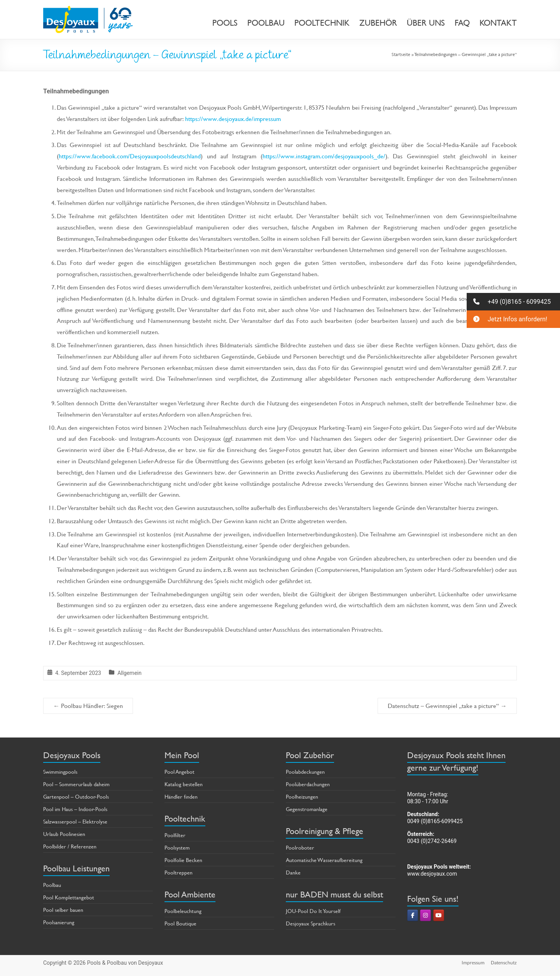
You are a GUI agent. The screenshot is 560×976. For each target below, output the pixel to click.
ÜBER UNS (426, 23)
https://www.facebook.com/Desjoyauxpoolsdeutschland (130, 156)
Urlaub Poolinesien (64, 834)
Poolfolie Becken (183, 860)
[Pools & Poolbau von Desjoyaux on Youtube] (439, 915)
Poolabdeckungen (305, 772)
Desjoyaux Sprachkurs (311, 923)
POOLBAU (266, 23)
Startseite (401, 54)
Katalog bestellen (184, 784)
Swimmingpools (60, 772)
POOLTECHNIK (322, 23)
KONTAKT (498, 23)
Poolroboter (300, 847)
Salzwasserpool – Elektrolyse (75, 821)
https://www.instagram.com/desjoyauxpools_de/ (324, 156)
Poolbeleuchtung (183, 911)
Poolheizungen (302, 796)
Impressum (473, 963)
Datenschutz (504, 963)
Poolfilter (175, 835)
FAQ (462, 23)
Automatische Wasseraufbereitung (324, 860)
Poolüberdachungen (308, 784)
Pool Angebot (179, 772)
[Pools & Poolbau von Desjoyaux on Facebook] (413, 915)
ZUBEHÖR (378, 23)
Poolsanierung (59, 922)
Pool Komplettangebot (69, 897)
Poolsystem (177, 847)
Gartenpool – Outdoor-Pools (76, 796)
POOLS (225, 23)
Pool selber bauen (63, 910)
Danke (293, 872)
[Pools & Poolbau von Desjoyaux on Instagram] (425, 915)
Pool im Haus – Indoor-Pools (75, 809)
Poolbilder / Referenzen (70, 846)
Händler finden (181, 796)
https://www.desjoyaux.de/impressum (233, 118)
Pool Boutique (180, 923)
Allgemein (129, 673)
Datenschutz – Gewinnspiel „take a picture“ (447, 705)
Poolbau (52, 885)
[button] (513, 302)
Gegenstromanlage (307, 809)
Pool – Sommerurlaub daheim (76, 784)
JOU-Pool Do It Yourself (313, 911)
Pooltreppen (178, 872)
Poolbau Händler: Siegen (88, 705)
